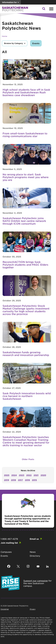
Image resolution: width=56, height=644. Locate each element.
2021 (36, 475)
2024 (14, 475)
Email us (34, 539)
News (33, 552)
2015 (34, 480)
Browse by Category (14, 43)
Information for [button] (9, 2)
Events (36, 43)
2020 (43, 475)
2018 (13, 480)
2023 (22, 475)
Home (5, 36)
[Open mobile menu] (51, 9)
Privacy (33, 609)
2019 (6, 480)
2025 (7, 475)
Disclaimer (5, 609)
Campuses (6, 552)
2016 (27, 480)
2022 (29, 475)
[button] (44, 9)
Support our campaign (36, 581)
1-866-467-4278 (9, 539)
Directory (35, 556)
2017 (20, 480)
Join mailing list (9, 543)
